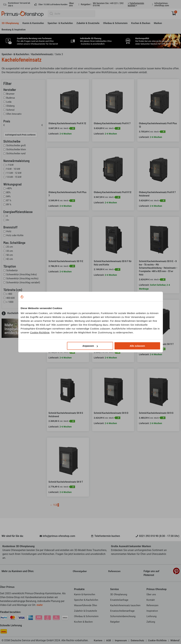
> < (136, 4)
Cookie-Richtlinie (40, 332)
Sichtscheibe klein (16, 149)
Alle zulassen (137, 346)
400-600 (10, 298)
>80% (9, 188)
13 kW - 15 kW (14, 177)
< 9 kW (10, 165)
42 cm (10, 259)
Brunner (10, 94)
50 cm (10, 255)
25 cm (10, 247)
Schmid (10, 110)
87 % (9, 200)
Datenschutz (137, 640)
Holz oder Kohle (15, 235)
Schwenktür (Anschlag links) (22, 274)
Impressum (121, 640)
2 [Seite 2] (56, 505)
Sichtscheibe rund (16, 153)
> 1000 (10, 302)
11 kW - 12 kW (14, 173)
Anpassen (90, 346)
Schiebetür (12, 270)
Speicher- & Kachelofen (15, 54)
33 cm (10, 251)
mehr (40, 605)
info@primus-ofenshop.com (162, 4)
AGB (109, 640)
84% (8, 196)
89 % (9, 204)
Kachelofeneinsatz (42, 54)
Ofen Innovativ (14, 114)
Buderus (11, 98)
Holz (9, 231)
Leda (9, 102)
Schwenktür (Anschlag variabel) (23, 283)
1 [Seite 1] (54, 505)
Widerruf (175, 640)
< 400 (9, 294)
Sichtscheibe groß (16, 145)
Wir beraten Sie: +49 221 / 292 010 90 (108, 4)
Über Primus (7, 587)
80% (8, 192)
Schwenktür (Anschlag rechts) (22, 278)
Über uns (71, 4)
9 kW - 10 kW (13, 169)
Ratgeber (86, 4)
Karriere (98, 640)
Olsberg (10, 106)
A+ (8, 220)
